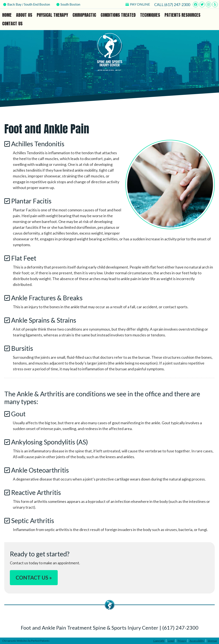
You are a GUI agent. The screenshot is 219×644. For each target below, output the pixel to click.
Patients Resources (182, 15)
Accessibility (197, 641)
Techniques (150, 15)
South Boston (68, 4)
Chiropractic (84, 15)
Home (7, 15)
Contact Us (12, 24)
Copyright (159, 641)
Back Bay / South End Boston (27, 4)
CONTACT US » (34, 578)
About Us (24, 15)
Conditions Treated (118, 15)
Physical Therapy (52, 15)
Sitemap (212, 641)
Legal (171, 641)
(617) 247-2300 (177, 5)
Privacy (182, 641)
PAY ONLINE (138, 4)
